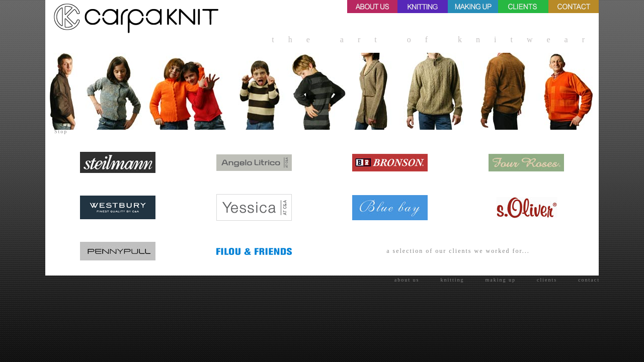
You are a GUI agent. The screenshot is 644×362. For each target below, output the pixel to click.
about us (407, 280)
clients (547, 280)
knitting (452, 280)
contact (589, 280)
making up (501, 280)
